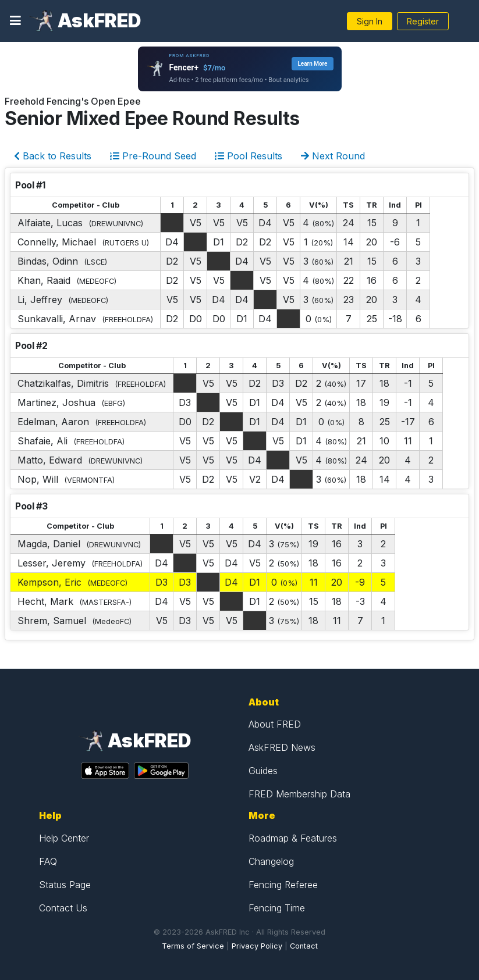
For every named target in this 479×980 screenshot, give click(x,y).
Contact (304, 946)
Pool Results (249, 156)
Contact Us (63, 908)
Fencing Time (277, 908)
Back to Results (53, 156)
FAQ (48, 861)
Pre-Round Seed (153, 156)
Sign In (370, 21)
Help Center (64, 838)
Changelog (271, 861)
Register (423, 21)
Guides (263, 771)
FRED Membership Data (299, 794)
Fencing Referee (283, 885)
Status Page (65, 885)
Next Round (333, 156)
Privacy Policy (257, 946)
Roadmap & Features (293, 838)
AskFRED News (282, 747)
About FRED (275, 724)
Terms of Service (193, 946)
